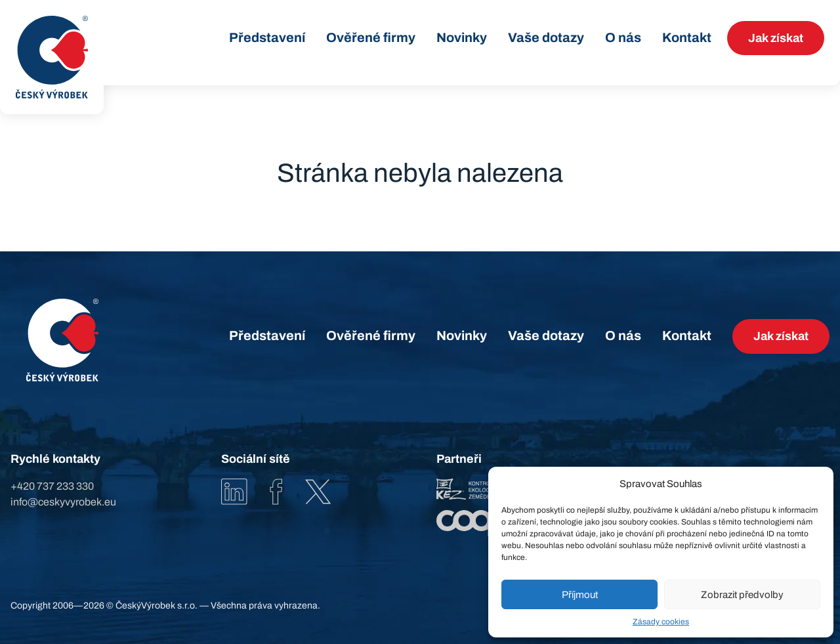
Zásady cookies (661, 622)
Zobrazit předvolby (742, 595)
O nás (623, 37)
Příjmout (580, 595)
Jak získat (776, 38)
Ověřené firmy (371, 37)
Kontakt (687, 37)
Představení (267, 37)
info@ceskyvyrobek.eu (63, 502)
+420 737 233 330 (52, 486)
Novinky (462, 37)
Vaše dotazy (546, 37)
